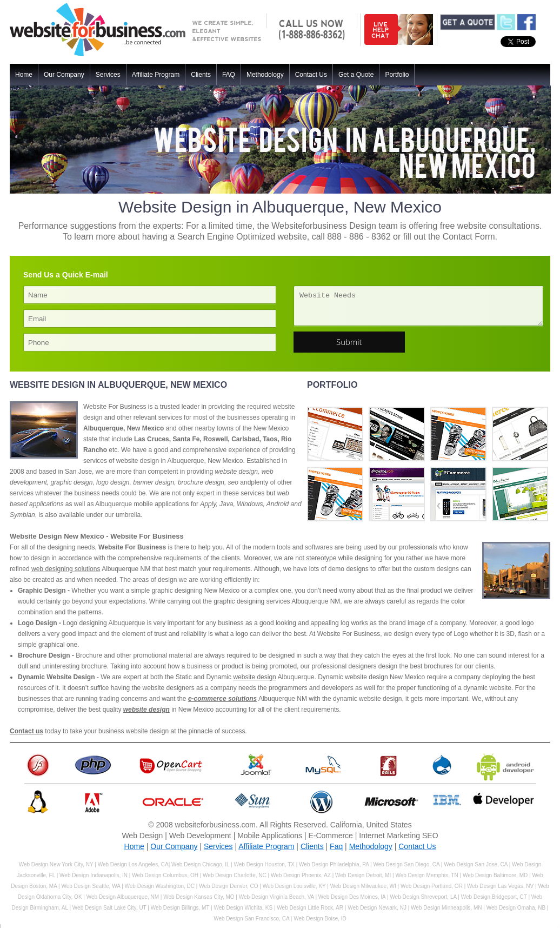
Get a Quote (356, 75)
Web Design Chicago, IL (201, 864)
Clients (201, 75)
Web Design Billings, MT (180, 908)
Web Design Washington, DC (160, 886)
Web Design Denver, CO (228, 886)
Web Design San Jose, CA (476, 864)
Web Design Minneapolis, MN (446, 908)
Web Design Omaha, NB (516, 908)
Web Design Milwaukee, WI (363, 886)
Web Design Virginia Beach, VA (276, 897)
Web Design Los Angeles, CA (133, 864)
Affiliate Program (156, 75)
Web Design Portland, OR (432, 886)
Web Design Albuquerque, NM (123, 897)
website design (254, 677)
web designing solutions (66, 569)
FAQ (229, 75)
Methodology (265, 75)
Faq (336, 846)
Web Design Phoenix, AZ (301, 875)
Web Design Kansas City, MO (199, 897)
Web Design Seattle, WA (91, 886)
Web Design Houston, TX (264, 864)
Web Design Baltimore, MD (495, 875)
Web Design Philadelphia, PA (334, 864)
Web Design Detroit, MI (363, 875)
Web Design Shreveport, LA (423, 897)
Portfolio (397, 75)
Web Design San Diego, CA (406, 864)
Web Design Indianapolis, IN (94, 875)
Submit (349, 342)
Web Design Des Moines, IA (352, 897)
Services (108, 75)
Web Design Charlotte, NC (235, 875)
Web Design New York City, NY (56, 864)
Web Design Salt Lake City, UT (109, 908)
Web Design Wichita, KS (243, 908)
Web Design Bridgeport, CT (494, 897)
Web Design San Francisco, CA (251, 919)
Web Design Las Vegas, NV (500, 886)
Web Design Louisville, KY (294, 886)
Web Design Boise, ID (320, 919)
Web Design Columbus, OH (165, 875)
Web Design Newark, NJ (377, 908)
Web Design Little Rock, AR (310, 908)
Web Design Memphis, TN (426, 875)
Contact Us (311, 75)
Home (24, 75)
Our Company (64, 75)
